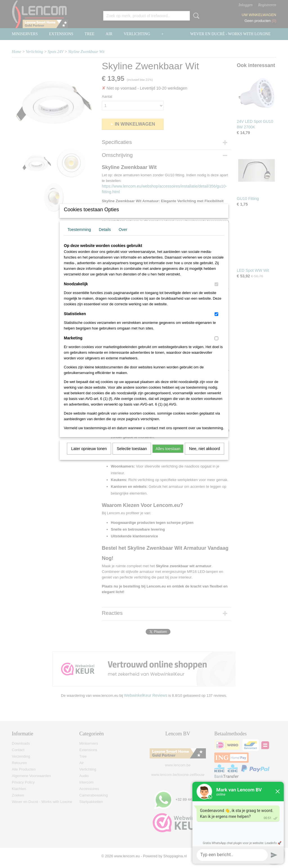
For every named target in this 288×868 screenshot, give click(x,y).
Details (105, 237)
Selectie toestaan (132, 456)
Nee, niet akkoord (204, 456)
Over (123, 237)
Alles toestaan (168, 456)
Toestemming (79, 237)
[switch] (216, 292)
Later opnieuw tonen (89, 456)
